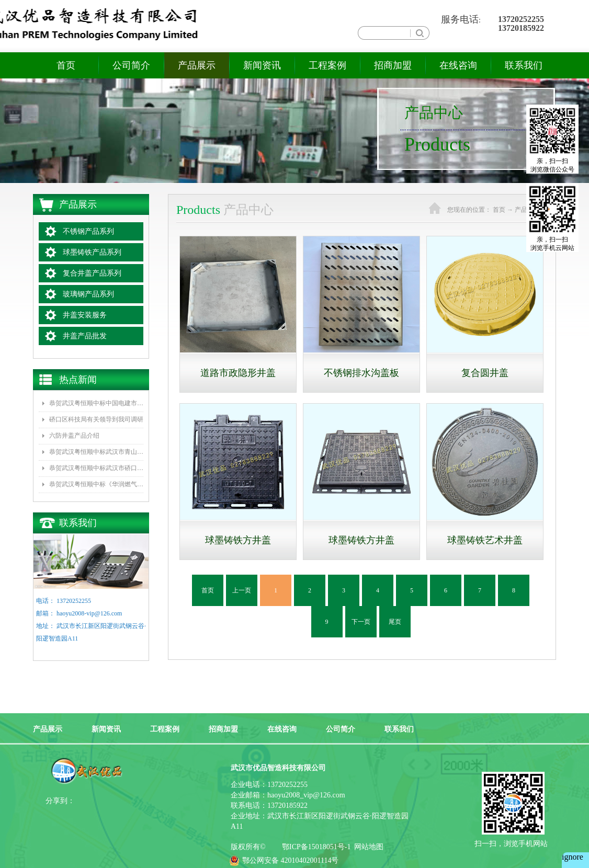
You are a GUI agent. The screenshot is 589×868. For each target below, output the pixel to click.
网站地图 (367, 847)
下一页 (361, 622)
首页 (66, 65)
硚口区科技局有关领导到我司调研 (96, 419)
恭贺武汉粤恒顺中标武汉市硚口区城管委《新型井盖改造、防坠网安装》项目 (96, 468)
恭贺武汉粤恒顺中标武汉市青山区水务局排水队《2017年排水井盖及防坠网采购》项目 (96, 452)
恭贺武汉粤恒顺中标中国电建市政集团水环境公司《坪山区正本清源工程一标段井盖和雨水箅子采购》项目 (96, 403)
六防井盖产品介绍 (74, 436)
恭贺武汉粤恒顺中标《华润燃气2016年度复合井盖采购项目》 (96, 484)
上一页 (242, 590)
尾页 (395, 622)
